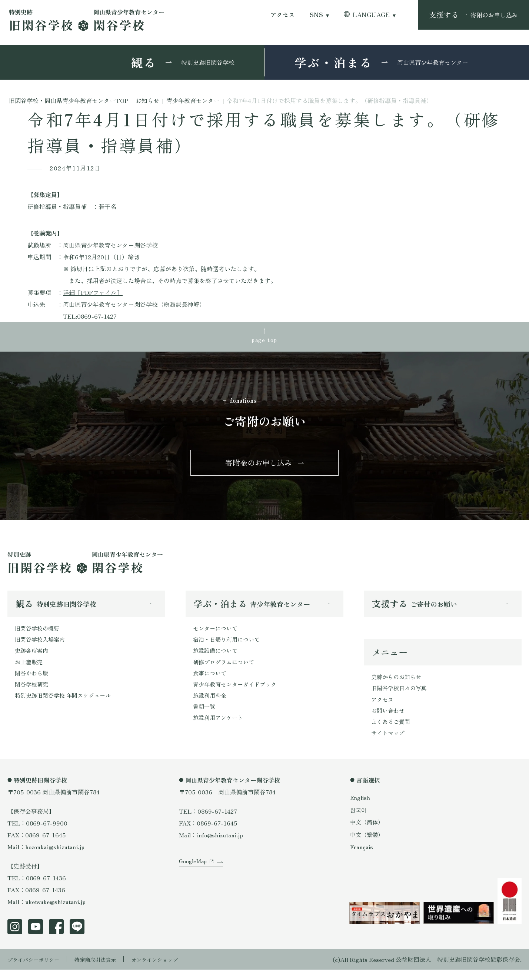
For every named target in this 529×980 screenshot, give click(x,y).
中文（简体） (368, 833)
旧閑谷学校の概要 (39, 634)
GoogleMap (194, 879)
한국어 (359, 820)
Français (362, 857)
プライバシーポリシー (37, 970)
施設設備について (217, 657)
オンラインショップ (171, 970)
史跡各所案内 (33, 657)
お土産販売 (30, 669)
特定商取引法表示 (106, 970)
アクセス (283, 15)
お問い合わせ (389, 719)
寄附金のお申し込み (259, 466)
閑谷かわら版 (33, 681)
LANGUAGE (371, 15)
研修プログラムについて (226, 669)
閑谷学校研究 (33, 693)
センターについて (217, 634)
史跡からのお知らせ (398, 684)
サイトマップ (389, 743)
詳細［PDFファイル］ (93, 292)
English (360, 808)
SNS (316, 15)
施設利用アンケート (220, 728)
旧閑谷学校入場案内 (41, 645)
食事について (211, 681)
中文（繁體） (368, 845)
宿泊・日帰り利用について (229, 645)
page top (264, 340)
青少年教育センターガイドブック (237, 693)
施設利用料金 (211, 705)
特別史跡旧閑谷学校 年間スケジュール (66, 705)
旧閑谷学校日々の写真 (401, 695)
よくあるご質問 (392, 731)
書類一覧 (205, 717)
